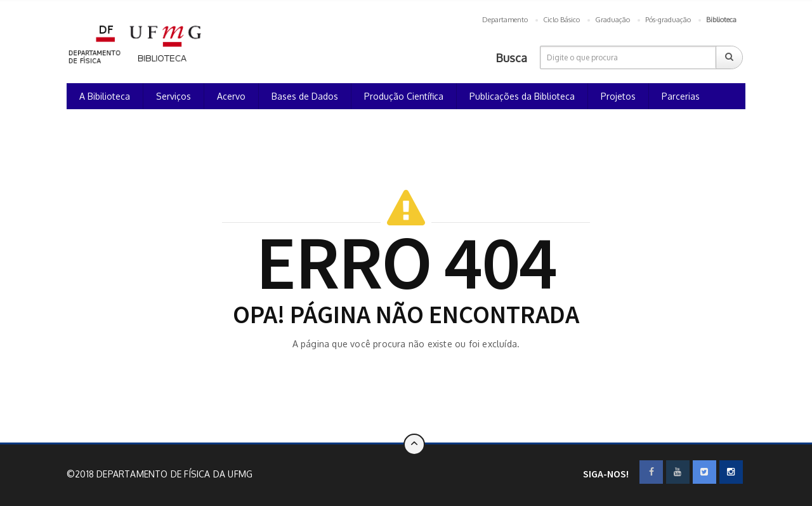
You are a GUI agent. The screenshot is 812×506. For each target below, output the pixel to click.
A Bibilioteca (105, 96)
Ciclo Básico (561, 20)
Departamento (505, 20)
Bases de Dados (305, 96)
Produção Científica (404, 96)
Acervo (231, 96)
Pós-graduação (668, 20)
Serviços (174, 96)
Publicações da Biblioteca (522, 96)
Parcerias (681, 96)
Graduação (612, 20)
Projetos (618, 96)
